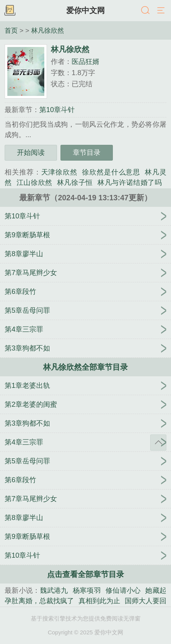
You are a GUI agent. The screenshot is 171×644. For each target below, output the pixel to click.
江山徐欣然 (34, 183)
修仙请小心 (123, 590)
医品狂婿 (85, 62)
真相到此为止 (99, 601)
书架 (10, 11)
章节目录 (87, 153)
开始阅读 (31, 153)
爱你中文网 (85, 10)
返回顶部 (158, 443)
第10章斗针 (57, 110)
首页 (11, 30)
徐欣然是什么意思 (111, 172)
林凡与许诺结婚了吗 (130, 183)
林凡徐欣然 (48, 30)
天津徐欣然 (60, 172)
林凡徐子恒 (75, 183)
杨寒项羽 (87, 590)
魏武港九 (54, 590)
